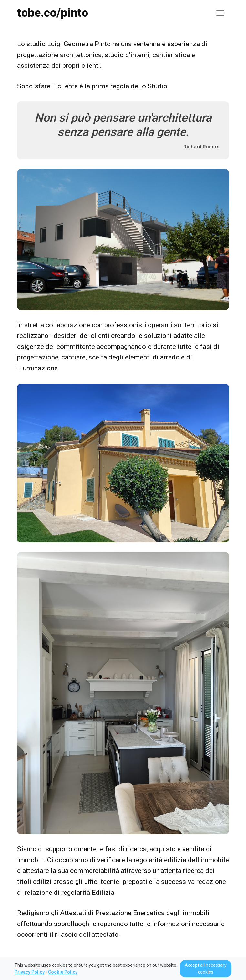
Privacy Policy (30, 972)
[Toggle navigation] (220, 13)
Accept (206, 969)
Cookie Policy (63, 972)
